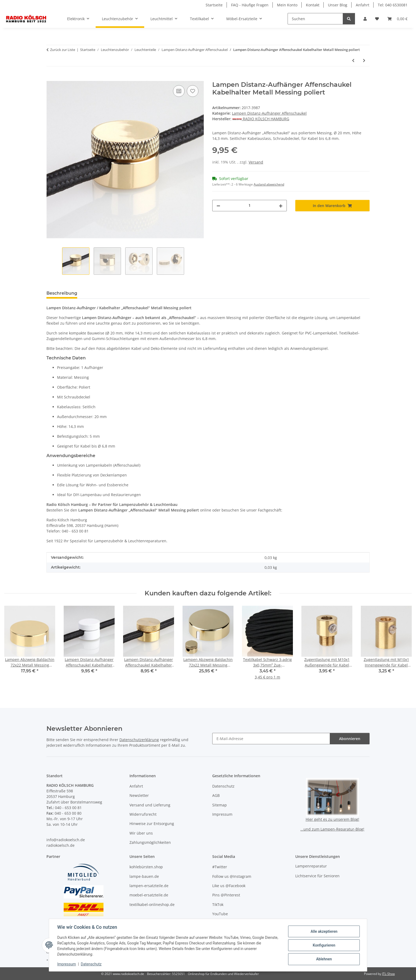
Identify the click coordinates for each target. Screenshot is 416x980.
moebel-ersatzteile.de (149, 895)
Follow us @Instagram (232, 876)
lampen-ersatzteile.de (149, 886)
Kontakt (313, 5)
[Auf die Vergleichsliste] (179, 91)
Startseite (214, 5)
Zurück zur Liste (63, 50)
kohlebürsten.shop (146, 867)
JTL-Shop (388, 974)
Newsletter (139, 795)
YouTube (220, 914)
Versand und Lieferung (150, 805)
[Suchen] (315, 19)
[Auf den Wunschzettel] (193, 91)
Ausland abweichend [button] (269, 184)
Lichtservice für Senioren (317, 876)
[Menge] (250, 206)
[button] (365, 19)
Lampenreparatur (311, 866)
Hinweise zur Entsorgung (152, 824)
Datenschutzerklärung (139, 740)
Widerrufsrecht (143, 814)
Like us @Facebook (229, 886)
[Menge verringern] (218, 206)
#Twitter (220, 867)
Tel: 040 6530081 (393, 5)
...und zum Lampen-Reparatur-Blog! (332, 829)
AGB (216, 795)
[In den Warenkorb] (51, 78)
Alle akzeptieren (324, 931)
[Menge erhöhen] (281, 206)
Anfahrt (363, 5)
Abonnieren (350, 739)
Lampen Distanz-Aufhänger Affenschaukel (269, 113)
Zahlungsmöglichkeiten (150, 842)
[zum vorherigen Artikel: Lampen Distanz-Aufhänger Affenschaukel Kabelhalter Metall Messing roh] (353, 60)
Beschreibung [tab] (62, 293)
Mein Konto (287, 5)
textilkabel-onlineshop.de (152, 904)
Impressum (67, 964)
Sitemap (220, 805)
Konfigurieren (324, 945)
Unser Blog (338, 5)
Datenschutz (92, 964)
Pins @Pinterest (226, 895)
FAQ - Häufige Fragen (250, 5)
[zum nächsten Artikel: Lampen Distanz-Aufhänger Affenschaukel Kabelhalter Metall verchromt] (364, 60)
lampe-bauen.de (144, 876)
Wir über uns (141, 833)
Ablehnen (324, 959)
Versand (256, 162)
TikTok (218, 904)
